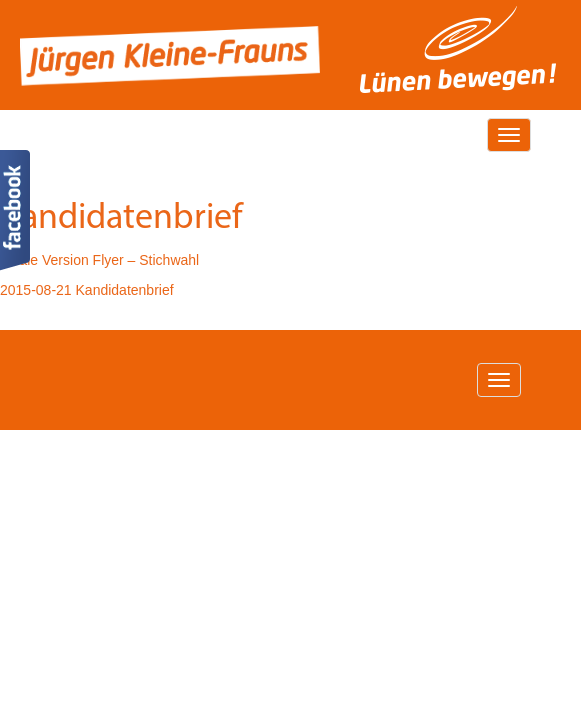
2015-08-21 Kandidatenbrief (87, 290)
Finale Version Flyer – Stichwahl (99, 260)
